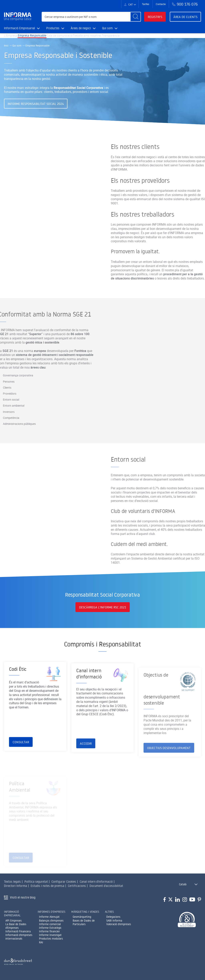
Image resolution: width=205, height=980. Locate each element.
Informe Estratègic (50, 930)
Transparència (130, 38)
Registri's (155, 17)
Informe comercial (50, 926)
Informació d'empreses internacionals (19, 939)
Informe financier (49, 934)
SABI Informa (114, 923)
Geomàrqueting (82, 919)
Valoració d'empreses (119, 926)
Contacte (161, 4)
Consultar (21, 757)
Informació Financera (18, 934)
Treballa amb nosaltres (101, 38)
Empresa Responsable (37, 38)
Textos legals (12, 884)
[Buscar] (136, 17)
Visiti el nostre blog (23, 900)
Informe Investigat (50, 937)
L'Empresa (13, 38)
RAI (41, 945)
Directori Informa (16, 888)
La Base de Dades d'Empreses (16, 928)
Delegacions (113, 919)
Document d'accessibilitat (106, 888)
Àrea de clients (185, 17)
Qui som (110, 28)
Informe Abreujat (49, 919)
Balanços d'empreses (51, 923)
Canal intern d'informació (96, 884)
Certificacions (77, 888)
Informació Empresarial (22, 28)
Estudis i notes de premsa (47, 888)
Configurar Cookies (64, 884)
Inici (6, 51)
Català (183, 887)
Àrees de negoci (83, 28)
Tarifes (146, 4)
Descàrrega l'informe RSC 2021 (103, 610)
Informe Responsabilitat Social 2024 (36, 109)
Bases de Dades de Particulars (84, 925)
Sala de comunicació (69, 38)
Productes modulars (51, 941)
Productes (55, 28)
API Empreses (14, 923)
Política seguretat (36, 884)
